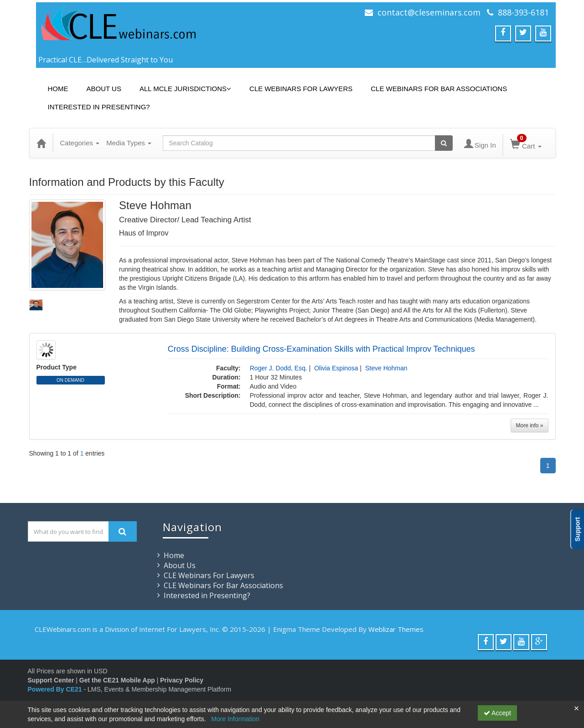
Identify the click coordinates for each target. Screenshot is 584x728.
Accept (497, 713)
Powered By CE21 (56, 689)
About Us (104, 89)
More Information (235, 719)
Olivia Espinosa (336, 368)
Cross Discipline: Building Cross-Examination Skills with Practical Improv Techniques (321, 349)
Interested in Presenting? (99, 107)
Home (58, 89)
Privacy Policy (182, 680)
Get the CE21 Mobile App (117, 680)
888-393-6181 (523, 12)
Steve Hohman (386, 368)
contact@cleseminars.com (429, 12)
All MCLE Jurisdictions (185, 89)
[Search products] (444, 143)
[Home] (41, 143)
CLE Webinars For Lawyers (301, 89)
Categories (80, 143)
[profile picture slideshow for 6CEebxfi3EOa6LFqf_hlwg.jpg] (36, 305)
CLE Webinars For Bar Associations (439, 89)
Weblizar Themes (396, 629)
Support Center (51, 680)
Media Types (129, 143)
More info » (529, 426)
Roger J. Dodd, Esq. (279, 368)
